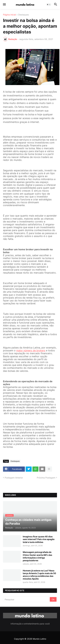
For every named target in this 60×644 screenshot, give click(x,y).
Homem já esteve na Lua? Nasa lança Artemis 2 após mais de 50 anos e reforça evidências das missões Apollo (39, 575)
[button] (4, 5)
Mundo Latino (39, 639)
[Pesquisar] (27, 599)
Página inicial (9, 15)
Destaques (24, 15)
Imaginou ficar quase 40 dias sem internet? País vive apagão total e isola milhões (39, 539)
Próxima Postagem (46, 478)
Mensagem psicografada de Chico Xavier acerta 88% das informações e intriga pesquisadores (37, 556)
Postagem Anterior (14, 478)
